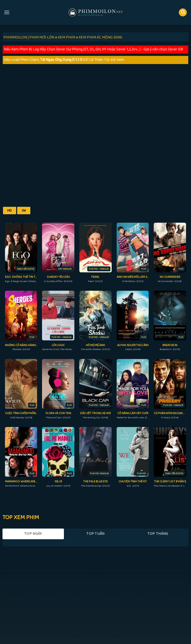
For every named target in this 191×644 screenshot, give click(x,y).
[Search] (183, 13)
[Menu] (7, 12)
